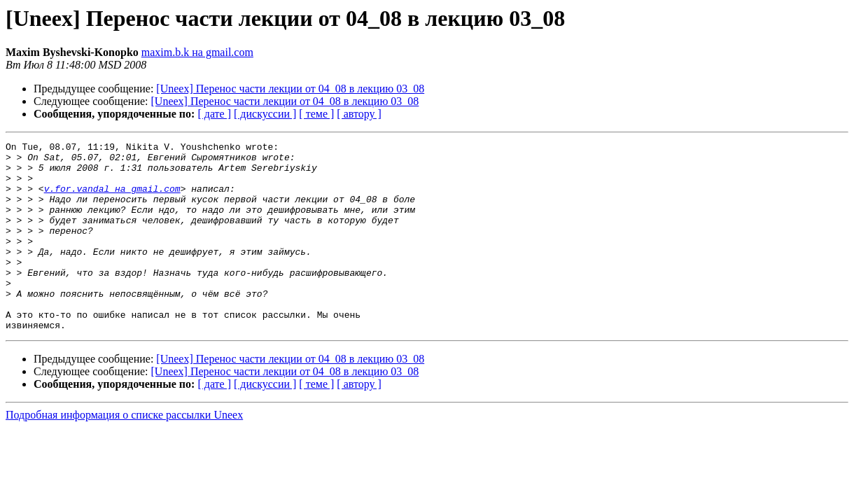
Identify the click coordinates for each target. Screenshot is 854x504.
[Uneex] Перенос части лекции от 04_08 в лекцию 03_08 (290, 89)
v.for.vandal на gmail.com (112, 199)
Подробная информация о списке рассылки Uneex (124, 453)
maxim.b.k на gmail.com (197, 52)
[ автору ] (359, 114)
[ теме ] (316, 114)
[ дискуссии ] (265, 114)
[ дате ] (214, 114)
